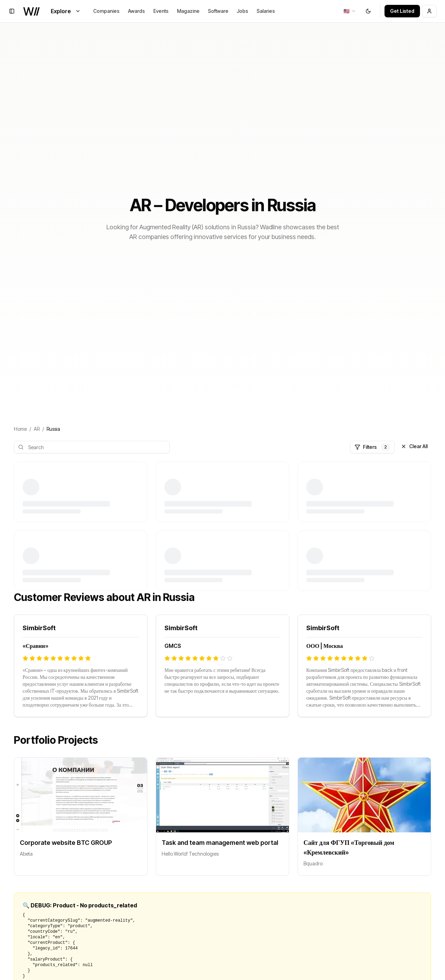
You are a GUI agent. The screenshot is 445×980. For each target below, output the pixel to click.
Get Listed (402, 11)
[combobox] (350, 11)
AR (37, 429)
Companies (106, 11)
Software (218, 11)
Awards (136, 11)
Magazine (188, 11)
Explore (66, 11)
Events (161, 11)
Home (20, 429)
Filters (372, 447)
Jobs (242, 11)
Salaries (266, 11)
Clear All (414, 446)
